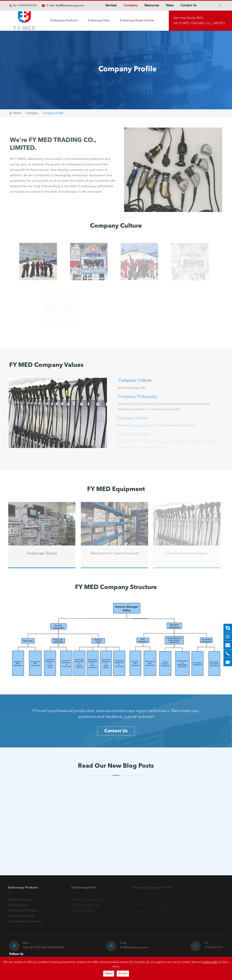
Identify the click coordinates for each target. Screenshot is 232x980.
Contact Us (188, 5)
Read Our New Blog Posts (116, 766)
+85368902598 (27, 6)
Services (111, 5)
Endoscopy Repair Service (137, 21)
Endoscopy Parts (99, 21)
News (170, 5)
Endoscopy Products (64, 21)
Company (131, 5)
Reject (109, 974)
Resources (152, 5)
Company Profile (53, 113)
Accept (123, 974)
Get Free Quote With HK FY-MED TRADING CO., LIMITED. (199, 21)
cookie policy (210, 962)
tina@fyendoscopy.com (70, 6)
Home (17, 113)
